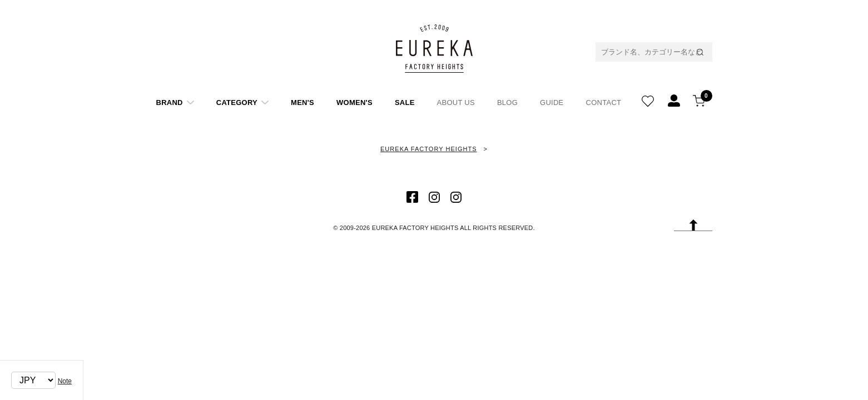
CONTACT (604, 102)
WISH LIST (648, 98)
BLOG (507, 102)
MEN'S (302, 102)
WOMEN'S (354, 102)
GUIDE (552, 102)
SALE (405, 102)
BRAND (170, 102)
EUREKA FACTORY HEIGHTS (429, 149)
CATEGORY (237, 102)
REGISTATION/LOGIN (674, 98)
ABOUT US (456, 102)
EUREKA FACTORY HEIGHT (434, 48)
